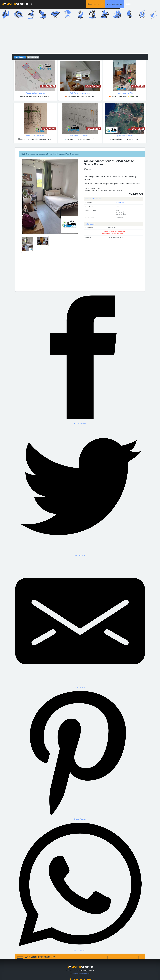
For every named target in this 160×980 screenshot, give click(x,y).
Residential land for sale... (35, 93)
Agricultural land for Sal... (125, 136)
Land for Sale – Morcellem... (35, 136)
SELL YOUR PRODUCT (107, 4)
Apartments (120, 203)
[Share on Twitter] (80, 490)
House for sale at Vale (125, 93)
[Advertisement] (80, 37)
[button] (27, 197)
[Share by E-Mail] (80, 622)
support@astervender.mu (80, 973)
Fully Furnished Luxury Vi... (80, 93)
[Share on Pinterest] (80, 754)
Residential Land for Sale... (80, 136)
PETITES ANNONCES (126, 4)
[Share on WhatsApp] (80, 886)
